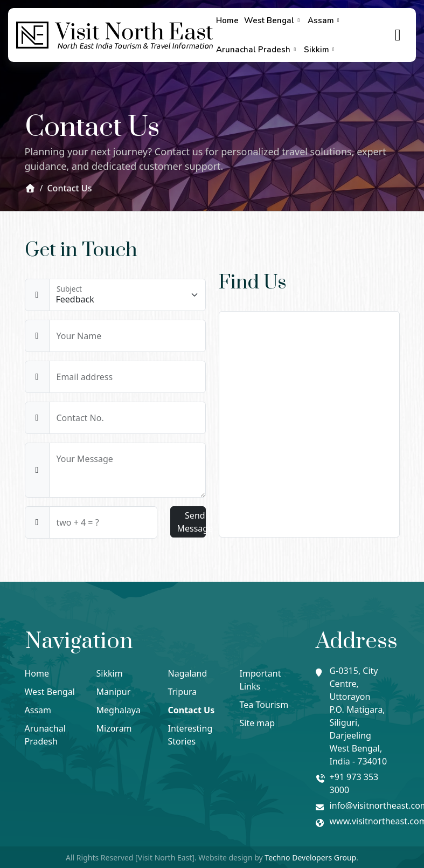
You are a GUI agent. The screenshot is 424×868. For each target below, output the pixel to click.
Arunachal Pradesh (257, 50)
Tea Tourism (264, 705)
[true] (398, 35)
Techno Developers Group (310, 857)
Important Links (260, 680)
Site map (258, 723)
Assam (325, 20)
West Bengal (273, 20)
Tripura (183, 692)
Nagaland (188, 673)
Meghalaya (119, 710)
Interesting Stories (190, 735)
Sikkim (321, 50)
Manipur (114, 692)
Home (227, 20)
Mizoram (114, 728)
